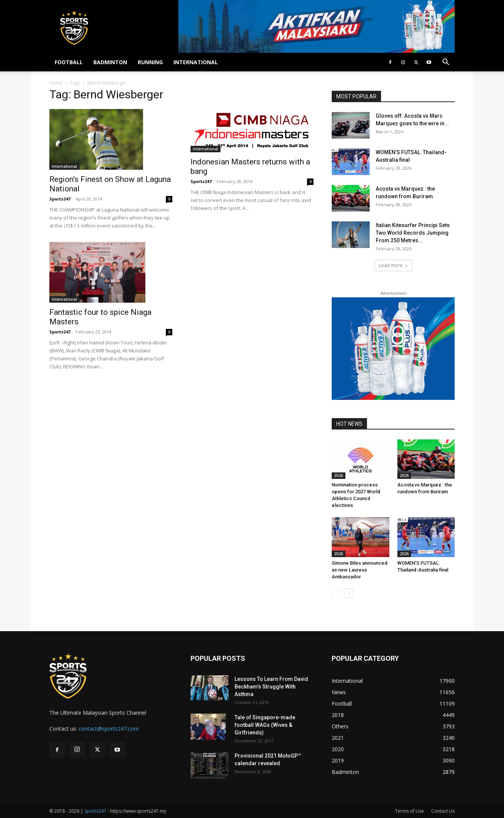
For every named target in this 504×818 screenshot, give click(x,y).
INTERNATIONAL (196, 62)
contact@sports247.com (109, 729)
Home (56, 83)
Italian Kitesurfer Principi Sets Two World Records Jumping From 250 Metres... (413, 233)
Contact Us (443, 811)
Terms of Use (409, 811)
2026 (339, 475)
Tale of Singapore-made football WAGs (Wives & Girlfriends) (265, 725)
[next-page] (349, 593)
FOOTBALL (69, 62)
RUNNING (150, 62)
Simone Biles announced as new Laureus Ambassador (360, 570)
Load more (393, 265)
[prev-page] (336, 593)
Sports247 (60, 199)
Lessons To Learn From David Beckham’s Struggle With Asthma (271, 687)
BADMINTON (110, 62)
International (64, 166)
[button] (446, 63)
